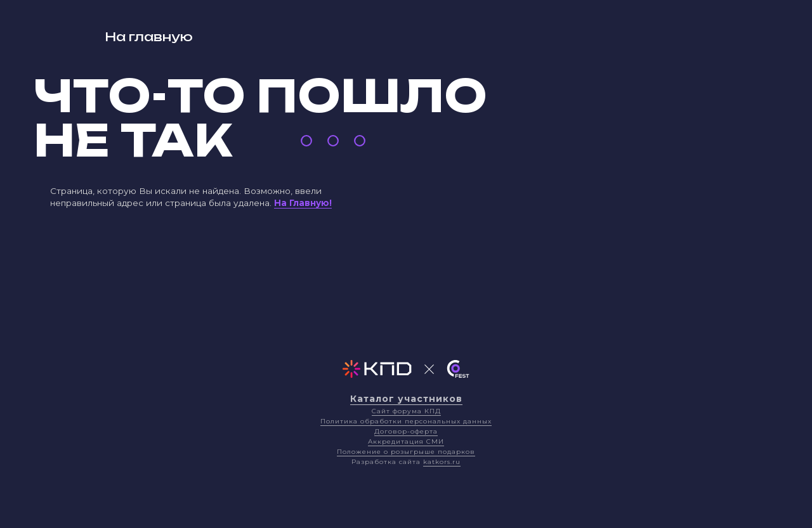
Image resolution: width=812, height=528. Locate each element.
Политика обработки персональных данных (406, 421)
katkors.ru (442, 462)
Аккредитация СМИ (406, 441)
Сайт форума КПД (406, 411)
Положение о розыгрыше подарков (406, 452)
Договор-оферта (406, 431)
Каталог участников (406, 399)
